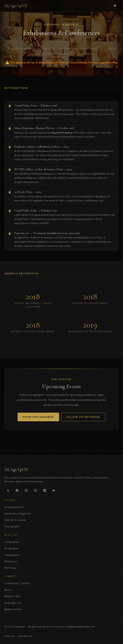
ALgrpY (16, 6)
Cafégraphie (12, 542)
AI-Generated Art (14, 507)
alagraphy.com (13, 603)
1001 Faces (10, 568)
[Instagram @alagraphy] (26, 491)
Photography (12, 526)
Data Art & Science (15, 520)
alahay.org (10, 636)
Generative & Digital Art (18, 514)
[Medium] (54, 491)
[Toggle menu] (115, 6)
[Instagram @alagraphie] (35, 491)
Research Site (12, 596)
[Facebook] (17, 491)
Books (8, 590)
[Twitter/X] (8, 491)
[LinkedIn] (44, 491)
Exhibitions (11, 561)
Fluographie (11, 548)
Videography (12, 555)
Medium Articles (13, 609)
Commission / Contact (17, 583)
